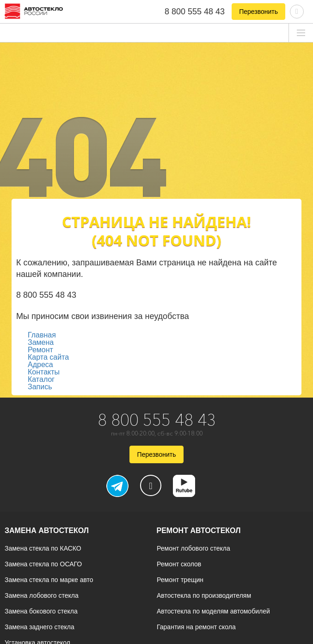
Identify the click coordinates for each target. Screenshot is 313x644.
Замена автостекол (47, 531)
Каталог (41, 379)
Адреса (40, 365)
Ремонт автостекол (199, 531)
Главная (42, 335)
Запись (40, 387)
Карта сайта (48, 357)
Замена (41, 342)
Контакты (44, 372)
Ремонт (40, 350)
